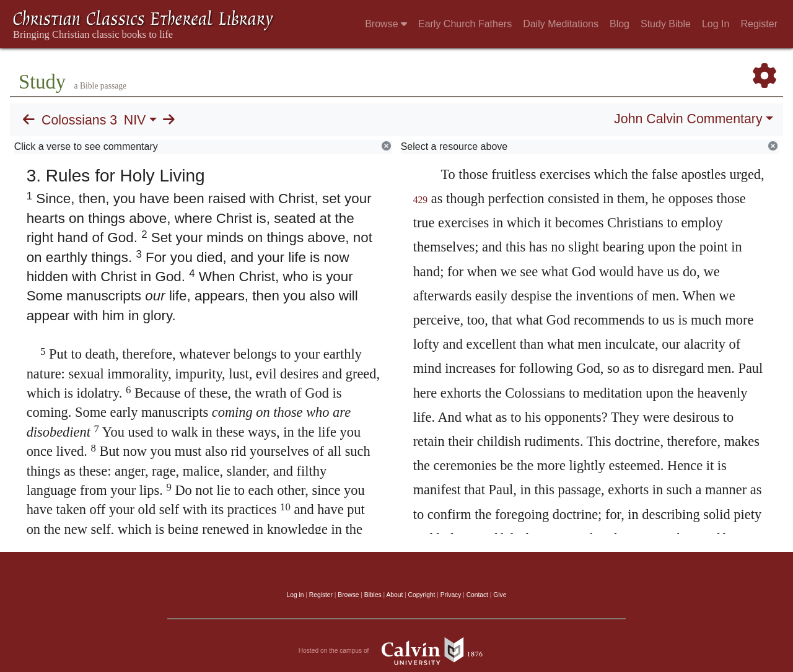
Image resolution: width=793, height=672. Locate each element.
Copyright (422, 595)
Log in (296, 595)
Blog (620, 24)
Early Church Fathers (465, 24)
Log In (716, 24)
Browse (386, 24)
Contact (477, 595)
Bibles (373, 595)
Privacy (451, 595)
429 (421, 200)
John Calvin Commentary (688, 119)
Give (500, 595)
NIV (135, 120)
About (394, 595)
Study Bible (666, 24)
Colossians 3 (79, 120)
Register (759, 24)
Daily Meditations (561, 24)
